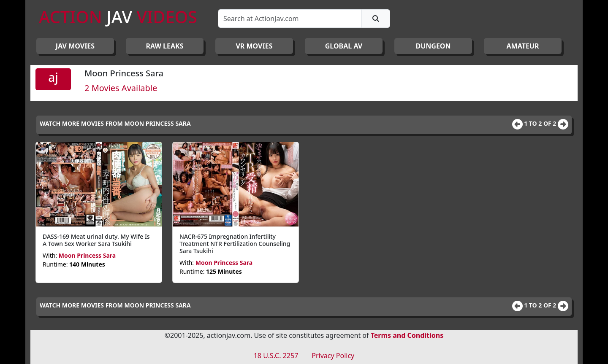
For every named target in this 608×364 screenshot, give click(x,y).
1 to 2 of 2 (541, 123)
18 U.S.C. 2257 (276, 356)
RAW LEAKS (165, 46)
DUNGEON (433, 46)
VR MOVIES (254, 46)
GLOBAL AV (344, 46)
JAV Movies (75, 46)
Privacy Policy (333, 356)
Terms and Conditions (407, 335)
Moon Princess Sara (87, 255)
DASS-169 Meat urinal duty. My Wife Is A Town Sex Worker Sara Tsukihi (96, 240)
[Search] (290, 19)
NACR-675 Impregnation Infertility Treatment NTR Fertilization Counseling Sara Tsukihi (235, 244)
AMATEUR (523, 46)
